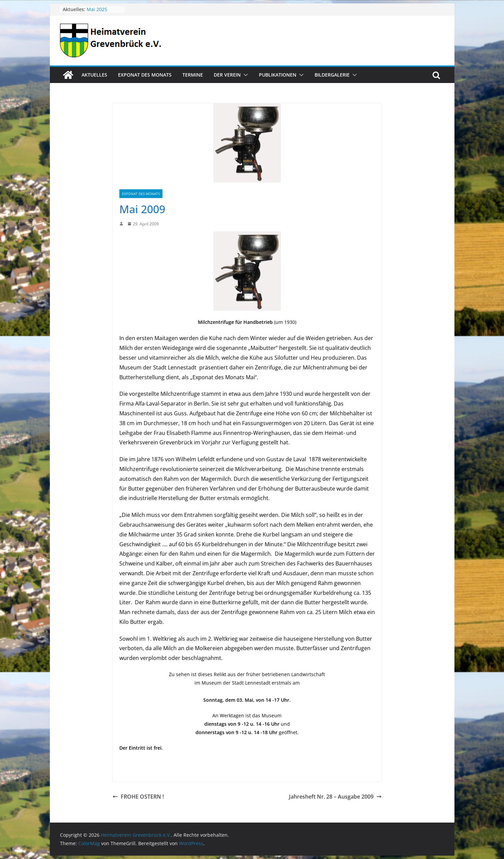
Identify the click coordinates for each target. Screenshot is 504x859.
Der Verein (227, 75)
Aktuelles (94, 75)
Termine (193, 75)
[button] (244, 75)
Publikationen (278, 75)
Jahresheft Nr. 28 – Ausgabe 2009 (335, 797)
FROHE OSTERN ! (138, 797)
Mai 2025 (97, 9)
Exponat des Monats (145, 75)
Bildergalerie (332, 75)
